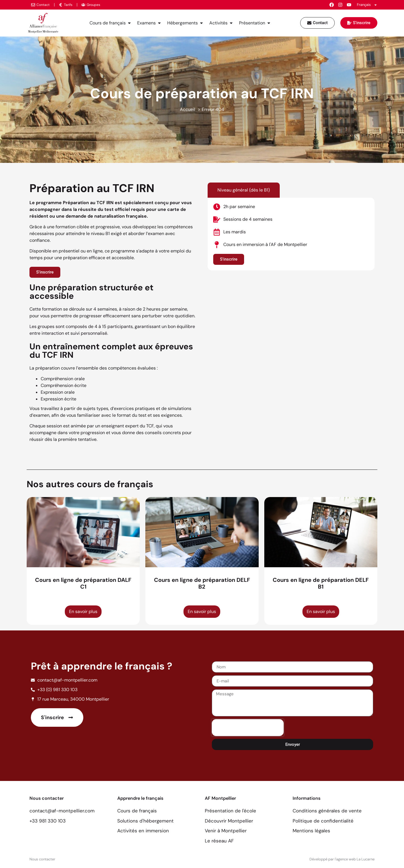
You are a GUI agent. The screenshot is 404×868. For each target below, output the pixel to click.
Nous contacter (42, 859)
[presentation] (248, 728)
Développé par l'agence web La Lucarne (342, 859)
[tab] (244, 190)
